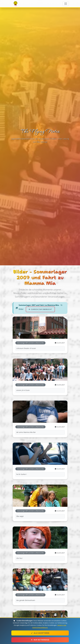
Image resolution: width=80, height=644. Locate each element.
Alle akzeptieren (40, 633)
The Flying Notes (16, 3)
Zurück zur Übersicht (40, 309)
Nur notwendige (40, 640)
